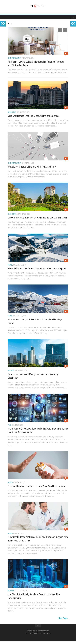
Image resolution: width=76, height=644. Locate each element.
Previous (60, 30)
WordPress (37, 636)
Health (10, 485)
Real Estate (12, 115)
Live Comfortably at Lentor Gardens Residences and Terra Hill (37, 220)
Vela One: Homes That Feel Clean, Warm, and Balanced (34, 119)
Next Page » (63, 621)
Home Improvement (15, 58)
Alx (50, 636)
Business (11, 594)
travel (10, 268)
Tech (9, 428)
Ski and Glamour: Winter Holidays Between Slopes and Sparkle (37, 271)
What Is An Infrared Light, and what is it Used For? (32, 169)
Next (65, 30)
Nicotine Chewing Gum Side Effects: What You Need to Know (37, 489)
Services (11, 373)
